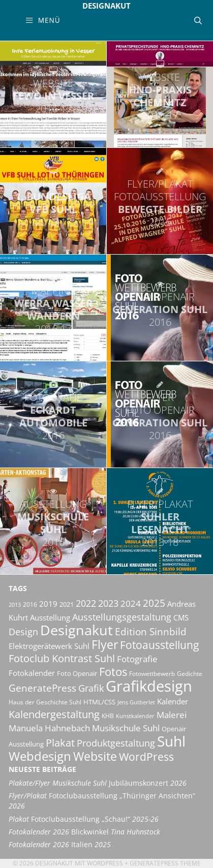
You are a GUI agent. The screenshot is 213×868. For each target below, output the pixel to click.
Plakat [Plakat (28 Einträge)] (60, 742)
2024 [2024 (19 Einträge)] (131, 603)
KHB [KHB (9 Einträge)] (108, 716)
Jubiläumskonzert (98, 783)
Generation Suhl (160, 309)
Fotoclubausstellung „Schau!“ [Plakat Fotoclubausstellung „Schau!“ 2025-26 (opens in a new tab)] (84, 819)
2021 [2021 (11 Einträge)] (67, 604)
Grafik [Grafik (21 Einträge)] (91, 688)
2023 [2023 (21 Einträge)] (108, 603)
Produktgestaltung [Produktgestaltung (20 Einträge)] (116, 743)
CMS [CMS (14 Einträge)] (181, 617)
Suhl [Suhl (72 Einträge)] (171, 741)
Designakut (106, 6)
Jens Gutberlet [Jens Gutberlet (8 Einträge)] (136, 702)
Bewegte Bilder (160, 203)
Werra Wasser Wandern (53, 309)
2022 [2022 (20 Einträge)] (86, 603)
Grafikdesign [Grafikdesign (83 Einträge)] (149, 686)
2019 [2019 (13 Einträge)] (48, 604)
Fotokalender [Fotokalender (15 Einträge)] (32, 673)
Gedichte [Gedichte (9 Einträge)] (190, 674)
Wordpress (105, 863)
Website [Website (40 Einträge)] (95, 756)
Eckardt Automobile (53, 416)
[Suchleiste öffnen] (198, 20)
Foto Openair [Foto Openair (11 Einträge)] (77, 673)
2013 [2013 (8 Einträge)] (15, 605)
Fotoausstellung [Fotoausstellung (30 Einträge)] (159, 645)
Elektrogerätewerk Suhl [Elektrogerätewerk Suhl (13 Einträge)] (49, 646)
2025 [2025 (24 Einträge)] (154, 603)
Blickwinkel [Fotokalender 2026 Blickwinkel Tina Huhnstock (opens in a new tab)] (84, 832)
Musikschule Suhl (53, 523)
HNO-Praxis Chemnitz (160, 96)
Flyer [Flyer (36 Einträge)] (105, 645)
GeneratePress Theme (165, 863)
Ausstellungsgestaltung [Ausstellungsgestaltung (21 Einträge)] (122, 617)
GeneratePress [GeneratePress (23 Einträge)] (42, 688)
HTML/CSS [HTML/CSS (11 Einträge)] (99, 702)
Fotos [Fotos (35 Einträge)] (113, 672)
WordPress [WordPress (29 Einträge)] (146, 757)
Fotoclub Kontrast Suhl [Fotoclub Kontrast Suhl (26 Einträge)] (62, 658)
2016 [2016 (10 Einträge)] (30, 604)
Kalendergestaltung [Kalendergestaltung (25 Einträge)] (54, 714)
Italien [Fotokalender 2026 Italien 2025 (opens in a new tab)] (60, 845)
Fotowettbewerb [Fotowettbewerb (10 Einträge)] (152, 674)
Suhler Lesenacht (160, 523)
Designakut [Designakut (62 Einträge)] (77, 630)
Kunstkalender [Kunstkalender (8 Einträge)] (135, 716)
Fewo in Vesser (53, 96)
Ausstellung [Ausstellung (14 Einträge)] (50, 617)
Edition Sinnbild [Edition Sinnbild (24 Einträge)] (151, 631)
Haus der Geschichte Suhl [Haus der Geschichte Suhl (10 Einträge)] (45, 702)
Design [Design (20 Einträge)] (23, 632)
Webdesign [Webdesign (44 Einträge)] (40, 756)
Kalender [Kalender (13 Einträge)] (173, 701)
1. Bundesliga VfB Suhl (53, 203)
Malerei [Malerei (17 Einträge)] (172, 715)
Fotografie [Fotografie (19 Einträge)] (137, 659)
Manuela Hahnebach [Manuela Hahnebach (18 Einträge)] (49, 728)
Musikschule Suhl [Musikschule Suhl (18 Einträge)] (126, 728)
